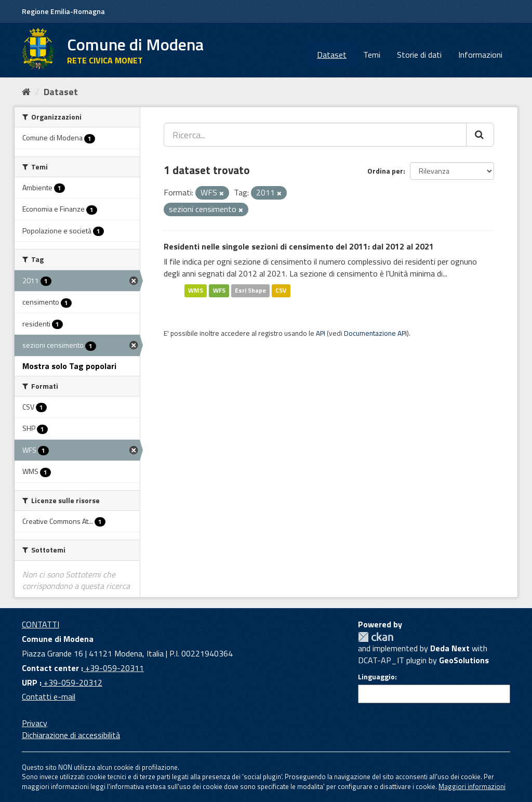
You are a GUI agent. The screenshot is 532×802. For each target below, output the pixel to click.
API (321, 333)
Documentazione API (375, 333)
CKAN (376, 637)
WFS (219, 290)
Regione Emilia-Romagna (63, 11)
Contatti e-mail (49, 696)
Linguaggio (376, 677)
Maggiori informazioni (472, 786)
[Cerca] (480, 135)
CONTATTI (41, 624)
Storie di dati (419, 55)
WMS (196, 290)
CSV (281, 290)
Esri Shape (250, 290)
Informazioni (480, 55)
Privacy (35, 723)
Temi (372, 55)
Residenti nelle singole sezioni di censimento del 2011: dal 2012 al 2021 (299, 246)
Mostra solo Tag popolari (69, 366)
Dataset (332, 55)
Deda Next (450, 648)
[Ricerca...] (315, 135)
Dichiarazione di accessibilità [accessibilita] (71, 735)
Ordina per (385, 171)
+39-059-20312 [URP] (72, 682)
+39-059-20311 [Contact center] (114, 668)
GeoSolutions (464, 660)
